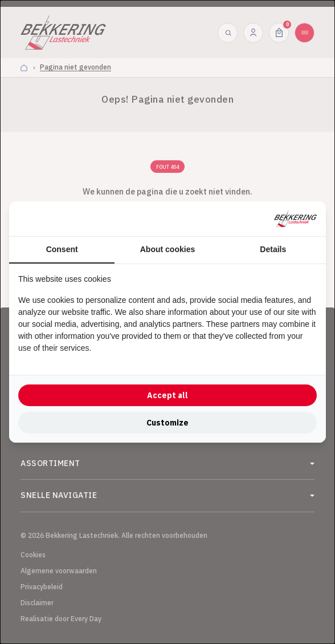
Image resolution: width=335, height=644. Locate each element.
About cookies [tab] (167, 249)
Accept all (167, 395)
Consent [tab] (62, 249)
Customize (167, 423)
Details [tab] (273, 249)
